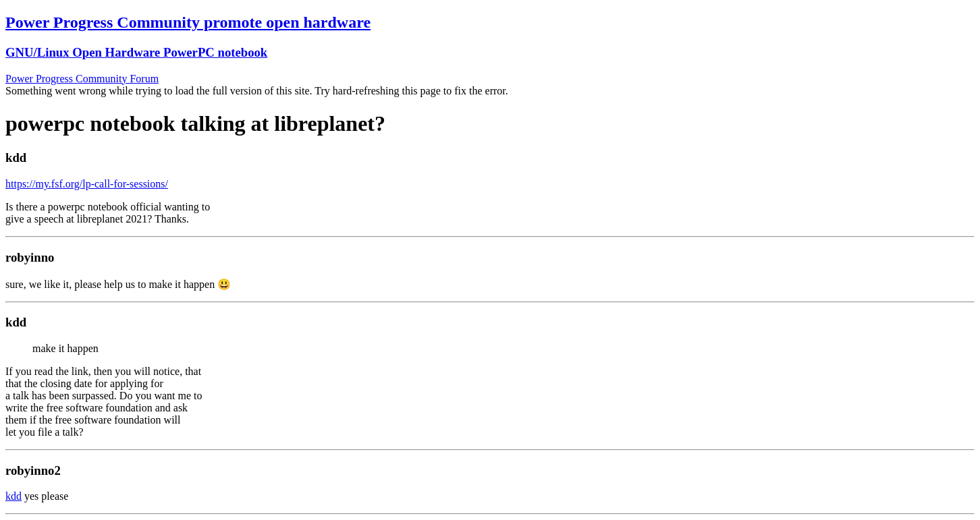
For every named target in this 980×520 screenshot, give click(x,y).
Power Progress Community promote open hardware (188, 22)
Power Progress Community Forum (82, 79)
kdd (13, 496)
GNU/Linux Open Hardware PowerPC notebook (136, 52)
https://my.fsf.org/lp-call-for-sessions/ (87, 184)
